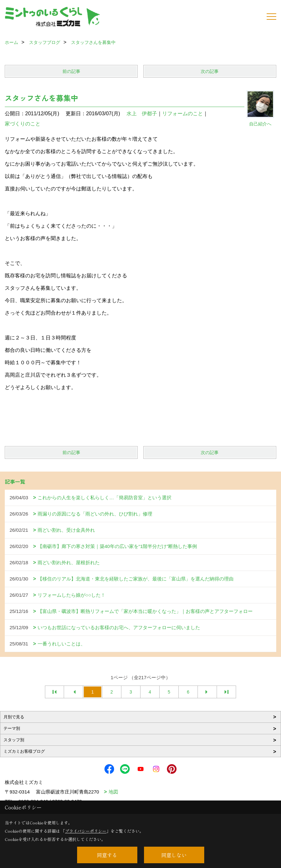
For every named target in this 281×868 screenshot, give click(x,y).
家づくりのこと (23, 124)
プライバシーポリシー (86, 831)
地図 (113, 792)
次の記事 (210, 71)
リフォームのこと (183, 114)
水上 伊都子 (142, 114)
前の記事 (71, 71)
